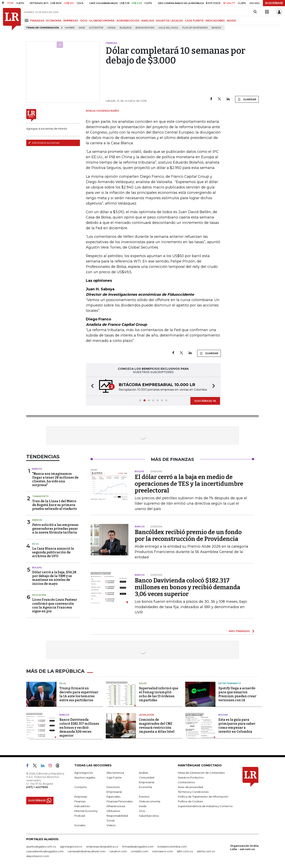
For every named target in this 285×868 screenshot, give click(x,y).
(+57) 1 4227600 (37, 787)
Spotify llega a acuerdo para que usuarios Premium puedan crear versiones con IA (237, 694)
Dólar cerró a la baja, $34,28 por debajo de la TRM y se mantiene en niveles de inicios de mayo (54, 578)
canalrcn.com (118, 851)
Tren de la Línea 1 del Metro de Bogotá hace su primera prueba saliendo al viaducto (55, 505)
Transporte (40, 496)
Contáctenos (186, 782)
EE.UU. (36, 544)
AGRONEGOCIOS (128, 20)
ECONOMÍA (54, 20)
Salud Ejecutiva (149, 816)
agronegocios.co (71, 847)
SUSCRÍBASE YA (205, 401)
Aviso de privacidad (190, 787)
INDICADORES (215, 20)
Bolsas (37, 568)
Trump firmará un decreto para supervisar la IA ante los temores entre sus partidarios (79, 694)
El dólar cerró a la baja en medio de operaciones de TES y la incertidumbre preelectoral (189, 484)
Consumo (81, 787)
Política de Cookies (190, 801)
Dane (82, 28)
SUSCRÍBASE (274, 3)
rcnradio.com (140, 851)
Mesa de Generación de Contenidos (201, 773)
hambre (70, 28)
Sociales (80, 825)
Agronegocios (84, 773)
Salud (143, 683)
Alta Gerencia (115, 773)
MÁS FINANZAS (239, 631)
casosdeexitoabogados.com (45, 851)
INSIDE (231, 20)
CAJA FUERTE (194, 20)
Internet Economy (86, 811)
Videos (111, 825)
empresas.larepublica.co (102, 847)
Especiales (113, 797)
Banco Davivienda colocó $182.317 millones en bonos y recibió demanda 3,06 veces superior (188, 587)
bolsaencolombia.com (172, 847)
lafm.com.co (185, 851)
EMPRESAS (71, 20)
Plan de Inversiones (195, 28)
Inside (143, 806)
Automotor (96, 28)
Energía (37, 520)
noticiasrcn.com (163, 851)
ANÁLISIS (148, 20)
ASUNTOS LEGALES (169, 20)
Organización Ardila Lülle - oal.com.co (244, 847)
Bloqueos (126, 28)
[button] (91, 386)
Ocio (142, 811)
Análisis (143, 773)
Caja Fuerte (114, 777)
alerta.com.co (206, 851)
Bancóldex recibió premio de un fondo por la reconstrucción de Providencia (188, 535)
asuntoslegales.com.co (41, 847)
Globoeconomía (150, 801)
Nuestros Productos (191, 777)
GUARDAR (247, 99)
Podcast (80, 816)
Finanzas (80, 801)
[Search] (255, 12)
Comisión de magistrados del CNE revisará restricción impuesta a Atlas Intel (157, 726)
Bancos (216, 28)
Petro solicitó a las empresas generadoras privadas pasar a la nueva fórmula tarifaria (55, 529)
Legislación (146, 715)
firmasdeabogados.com (138, 847)
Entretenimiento (230, 683)
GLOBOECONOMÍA (102, 20)
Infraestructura (116, 806)
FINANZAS (37, 20)
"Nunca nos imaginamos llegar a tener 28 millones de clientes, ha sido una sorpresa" (55, 479)
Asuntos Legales (85, 777)
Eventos (144, 797)
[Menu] (27, 20)
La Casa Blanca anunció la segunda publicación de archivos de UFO (53, 552)
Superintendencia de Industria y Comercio (205, 806)
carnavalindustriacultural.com (86, 851)
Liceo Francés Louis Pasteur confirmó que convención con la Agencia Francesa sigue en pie (55, 605)
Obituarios (113, 811)
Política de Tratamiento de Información (203, 797)
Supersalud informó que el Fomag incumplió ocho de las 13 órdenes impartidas (159, 694)
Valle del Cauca (168, 28)
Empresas (81, 797)
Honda (111, 28)
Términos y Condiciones (193, 792)
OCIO (84, 20)
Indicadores (82, 806)
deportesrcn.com (38, 856)
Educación (39, 595)
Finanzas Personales (120, 801)
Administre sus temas (44, 143)
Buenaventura (145, 28)
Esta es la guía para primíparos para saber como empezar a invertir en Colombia (237, 726)
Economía (145, 787)
